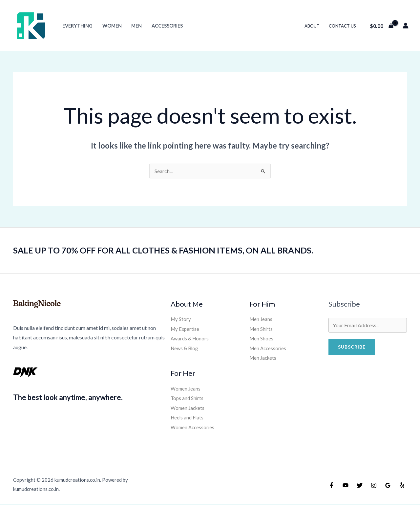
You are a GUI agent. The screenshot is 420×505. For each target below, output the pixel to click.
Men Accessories (269, 348)
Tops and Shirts (188, 398)
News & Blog (185, 348)
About (313, 26)
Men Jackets (264, 358)
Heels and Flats (188, 418)
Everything (77, 26)
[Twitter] (360, 486)
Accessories (166, 26)
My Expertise (186, 329)
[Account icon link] (406, 26)
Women (111, 26)
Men (136, 26)
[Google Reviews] (388, 486)
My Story (181, 319)
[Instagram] (374, 486)
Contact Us (342, 26)
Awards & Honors (191, 339)
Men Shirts (262, 329)
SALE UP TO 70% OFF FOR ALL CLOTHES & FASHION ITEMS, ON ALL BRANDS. (166, 250)
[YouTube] (346, 486)
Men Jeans (261, 319)
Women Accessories (194, 427)
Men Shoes (262, 339)
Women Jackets (189, 408)
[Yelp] (402, 486)
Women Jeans (186, 388)
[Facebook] (331, 486)
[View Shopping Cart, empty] (381, 26)
